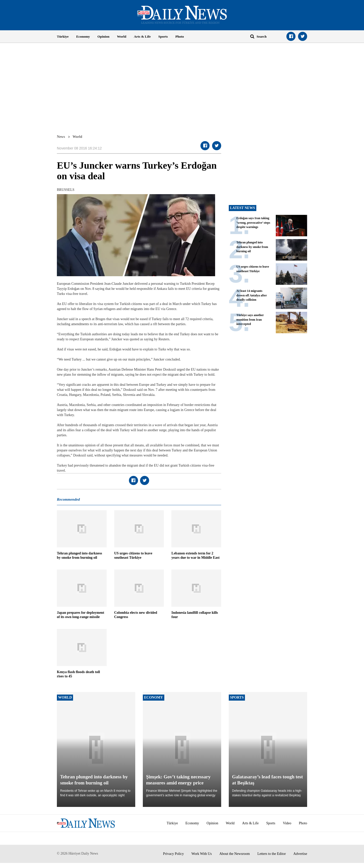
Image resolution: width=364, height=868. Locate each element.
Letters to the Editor (271, 854)
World (122, 36)
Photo (180, 36)
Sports (163, 36)
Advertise (300, 854)
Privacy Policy (173, 854)
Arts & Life (142, 36)
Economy (83, 36)
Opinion (104, 36)
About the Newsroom (235, 854)
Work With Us (202, 854)
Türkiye (63, 36)
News (61, 137)
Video (287, 823)
